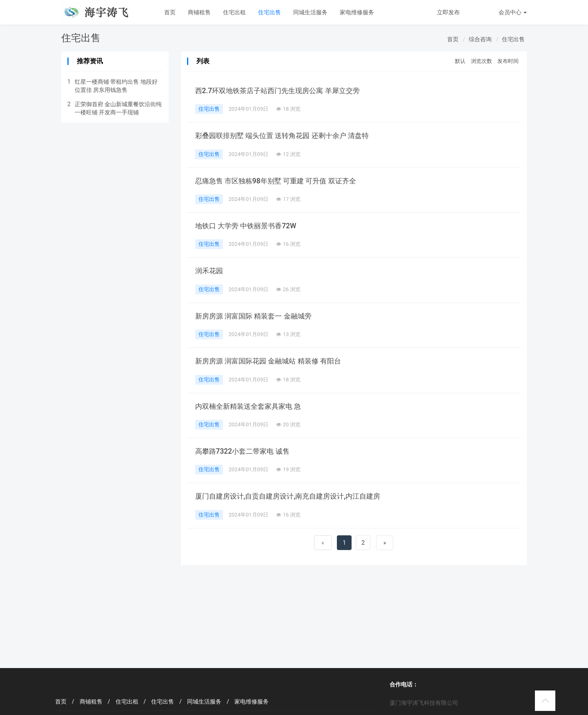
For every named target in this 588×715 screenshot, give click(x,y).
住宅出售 (269, 12)
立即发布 (448, 12)
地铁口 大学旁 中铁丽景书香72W (248, 226)
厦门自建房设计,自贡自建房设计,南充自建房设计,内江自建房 (293, 496)
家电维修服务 (357, 12)
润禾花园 (210, 271)
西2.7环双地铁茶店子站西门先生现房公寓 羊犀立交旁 (282, 91)
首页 (170, 12)
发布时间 (508, 61)
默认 (460, 61)
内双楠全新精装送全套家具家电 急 (251, 406)
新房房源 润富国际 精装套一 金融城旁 (257, 316)
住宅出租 (234, 12)
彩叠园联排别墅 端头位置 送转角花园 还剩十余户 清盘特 (287, 136)
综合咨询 (480, 39)
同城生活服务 (310, 12)
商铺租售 (199, 12)
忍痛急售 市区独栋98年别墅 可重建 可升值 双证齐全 (280, 181)
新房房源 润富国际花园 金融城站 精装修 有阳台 (272, 361)
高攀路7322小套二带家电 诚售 (245, 451)
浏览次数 (481, 61)
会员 (513, 12)
